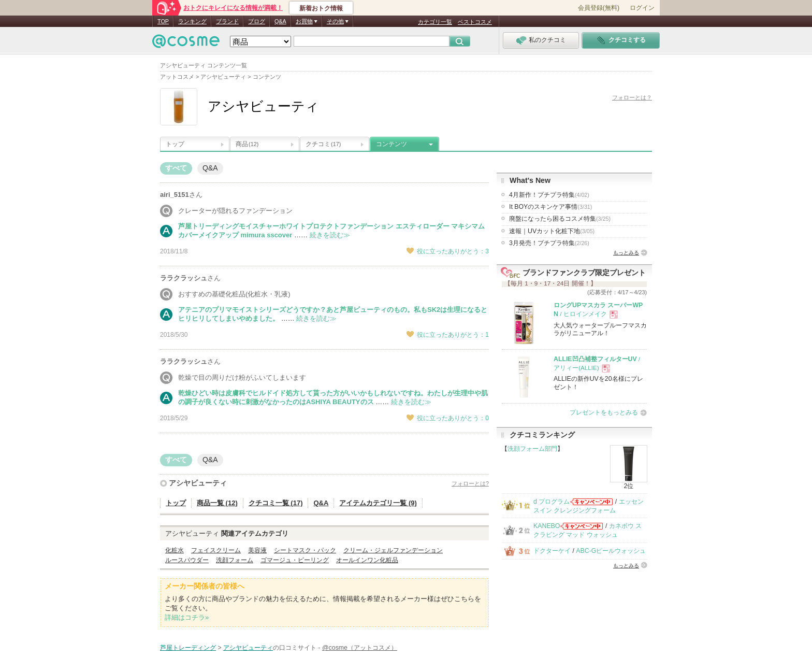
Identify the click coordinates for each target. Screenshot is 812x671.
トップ (175, 144)
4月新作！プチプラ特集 (549, 195)
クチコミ (323, 144)
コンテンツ (392, 144)
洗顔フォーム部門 (532, 449)
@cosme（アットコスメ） (360, 648)
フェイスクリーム (216, 550)
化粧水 (175, 550)
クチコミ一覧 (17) (276, 503)
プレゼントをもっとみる (604, 412)
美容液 (257, 550)
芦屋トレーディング (188, 648)
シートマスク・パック (305, 550)
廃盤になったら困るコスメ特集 (560, 219)
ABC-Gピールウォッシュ (611, 551)
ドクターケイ (552, 551)
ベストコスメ (475, 22)
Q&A (280, 21)
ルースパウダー (187, 560)
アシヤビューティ (198, 483)
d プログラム (552, 502)
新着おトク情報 (321, 8)
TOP (163, 21)
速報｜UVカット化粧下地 (552, 231)
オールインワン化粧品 (367, 560)
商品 (247, 144)
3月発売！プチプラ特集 (549, 243)
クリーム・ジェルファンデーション (393, 550)
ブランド (227, 21)
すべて (176, 168)
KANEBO (547, 526)
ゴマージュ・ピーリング (295, 560)
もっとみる (626, 253)
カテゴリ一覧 (435, 22)
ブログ (257, 21)
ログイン (642, 8)
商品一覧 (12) (217, 503)
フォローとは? (470, 483)
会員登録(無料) (599, 8)
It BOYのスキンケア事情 (550, 207)
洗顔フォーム (235, 560)
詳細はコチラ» (187, 617)
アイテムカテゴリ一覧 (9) (378, 503)
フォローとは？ (632, 97)
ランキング (192, 21)
